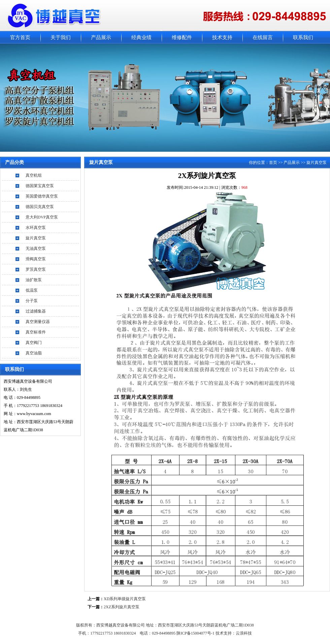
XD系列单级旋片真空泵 (125, 599)
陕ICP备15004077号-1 (196, 633)
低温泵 (32, 290)
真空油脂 (34, 353)
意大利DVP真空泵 (42, 217)
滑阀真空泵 (36, 259)
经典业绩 (141, 37)
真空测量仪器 (38, 322)
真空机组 (34, 175)
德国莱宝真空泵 (40, 186)
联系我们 (303, 37)
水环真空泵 (36, 228)
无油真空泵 (36, 248)
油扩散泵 (34, 280)
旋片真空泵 (36, 238)
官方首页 (20, 37)
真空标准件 (36, 332)
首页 (273, 163)
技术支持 (222, 37)
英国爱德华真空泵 (42, 196)
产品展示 (101, 37)
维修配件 (182, 37)
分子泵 (32, 301)
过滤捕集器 (36, 311)
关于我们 (61, 37)
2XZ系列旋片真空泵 (122, 607)
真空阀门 (34, 343)
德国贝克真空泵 (40, 207)
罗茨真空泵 (36, 269)
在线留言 (263, 37)
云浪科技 (244, 633)
